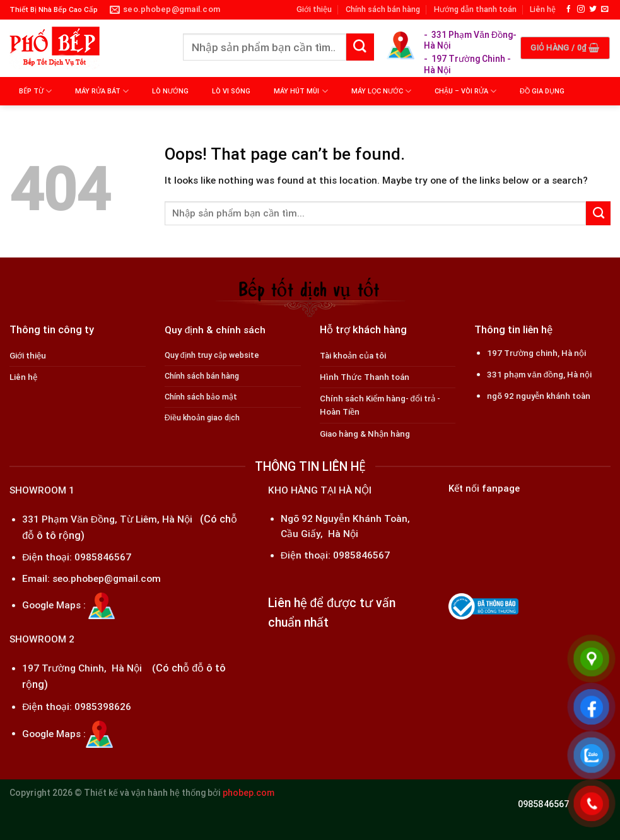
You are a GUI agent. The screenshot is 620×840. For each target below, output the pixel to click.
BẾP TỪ (35, 91)
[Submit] (360, 47)
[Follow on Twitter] (593, 9)
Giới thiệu (314, 9)
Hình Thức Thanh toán (365, 377)
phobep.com (249, 793)
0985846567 (103, 557)
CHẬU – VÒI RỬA (465, 91)
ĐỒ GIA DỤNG (542, 91)
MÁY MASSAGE (141, 120)
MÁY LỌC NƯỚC (381, 91)
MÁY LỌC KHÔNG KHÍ (58, 120)
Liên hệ (543, 9)
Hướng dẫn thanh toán (475, 9)
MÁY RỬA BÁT (102, 91)
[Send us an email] (605, 9)
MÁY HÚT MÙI (301, 91)
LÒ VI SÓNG (231, 91)
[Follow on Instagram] (581, 9)
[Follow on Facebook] (569, 9)
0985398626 (103, 707)
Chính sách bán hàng (383, 9)
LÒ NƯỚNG (170, 91)
